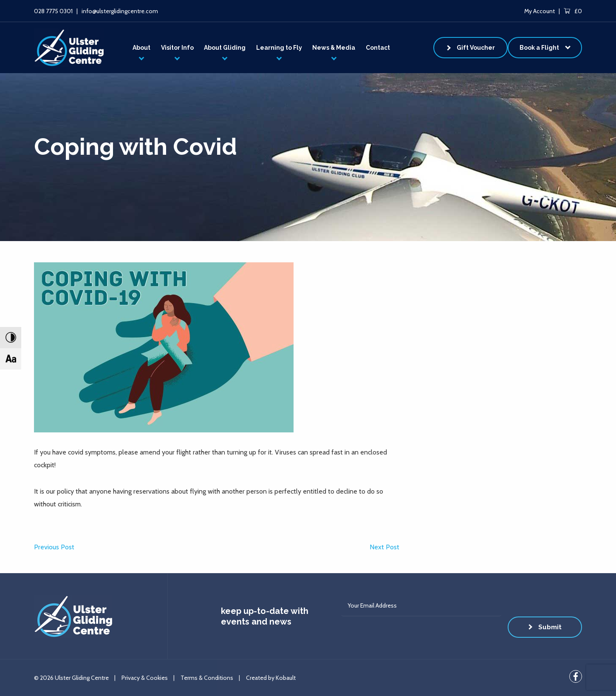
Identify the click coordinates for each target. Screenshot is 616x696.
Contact (378, 48)
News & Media (334, 48)
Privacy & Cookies (145, 678)
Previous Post (54, 547)
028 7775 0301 (53, 11)
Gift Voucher (476, 48)
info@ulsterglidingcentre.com (120, 11)
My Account (540, 11)
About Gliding (225, 48)
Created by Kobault (271, 678)
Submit (550, 627)
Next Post (384, 547)
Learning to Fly (279, 48)
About (141, 48)
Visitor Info (177, 48)
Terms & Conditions (207, 678)
